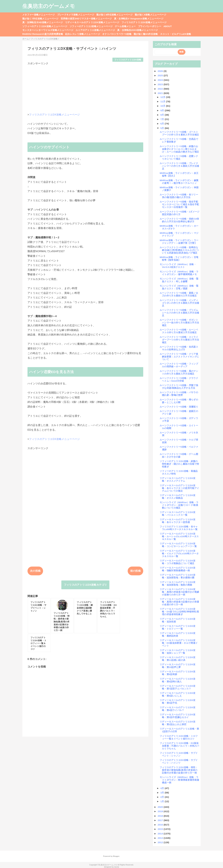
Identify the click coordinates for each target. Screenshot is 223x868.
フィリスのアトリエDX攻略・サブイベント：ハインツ (179, 761)
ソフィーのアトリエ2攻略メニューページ (91, 26)
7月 (163, 119)
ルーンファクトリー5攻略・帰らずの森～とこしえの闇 (179, 401)
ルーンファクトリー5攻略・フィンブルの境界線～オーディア (179, 365)
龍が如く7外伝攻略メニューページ (40, 19)
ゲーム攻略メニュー (125, 26)
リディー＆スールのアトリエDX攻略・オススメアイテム (178, 479)
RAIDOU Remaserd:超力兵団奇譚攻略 (43, 34)
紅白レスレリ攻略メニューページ (83, 34)
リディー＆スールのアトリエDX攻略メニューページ (92, 22)
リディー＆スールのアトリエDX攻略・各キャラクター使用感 (178, 521)
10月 (163, 106)
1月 (163, 801)
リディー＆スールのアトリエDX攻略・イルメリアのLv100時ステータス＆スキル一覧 (179, 553)
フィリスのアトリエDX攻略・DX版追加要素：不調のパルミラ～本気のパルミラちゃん (179, 746)
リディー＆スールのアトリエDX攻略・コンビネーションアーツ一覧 (178, 545)
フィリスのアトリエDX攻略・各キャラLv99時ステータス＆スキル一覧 (179, 528)
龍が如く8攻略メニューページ (150, 15)
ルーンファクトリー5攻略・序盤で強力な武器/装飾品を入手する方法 (179, 387)
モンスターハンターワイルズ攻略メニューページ (48, 30)
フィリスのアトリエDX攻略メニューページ (144, 22)
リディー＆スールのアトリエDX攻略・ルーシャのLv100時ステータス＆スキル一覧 (179, 536)
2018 (161, 816)
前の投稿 (135, 571)
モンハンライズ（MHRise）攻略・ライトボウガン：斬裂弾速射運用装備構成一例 (179, 780)
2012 (161, 842)
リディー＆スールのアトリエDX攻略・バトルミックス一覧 (178, 514)
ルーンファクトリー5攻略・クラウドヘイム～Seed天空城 (179, 379)
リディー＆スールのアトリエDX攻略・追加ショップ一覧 (178, 652)
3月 (163, 793)
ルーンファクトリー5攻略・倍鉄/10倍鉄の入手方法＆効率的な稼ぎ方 (179, 220)
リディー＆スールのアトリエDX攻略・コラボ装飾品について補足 (178, 562)
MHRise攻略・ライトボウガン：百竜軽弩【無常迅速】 (179, 259)
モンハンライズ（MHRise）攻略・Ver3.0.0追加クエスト (178, 266)
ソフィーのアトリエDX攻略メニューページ (45, 26)
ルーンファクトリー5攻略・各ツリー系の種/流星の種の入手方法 (179, 196)
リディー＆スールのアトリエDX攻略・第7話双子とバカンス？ (178, 687)
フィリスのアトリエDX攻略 (128, 60)
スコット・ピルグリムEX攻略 (176, 34)
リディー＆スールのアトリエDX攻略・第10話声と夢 (178, 666)
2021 (161, 93)
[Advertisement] (85, 87)
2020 (161, 807)
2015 (161, 829)
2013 (161, 838)
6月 (163, 124)
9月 (163, 110)
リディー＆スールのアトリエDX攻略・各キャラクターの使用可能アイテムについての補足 (179, 488)
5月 (163, 128)
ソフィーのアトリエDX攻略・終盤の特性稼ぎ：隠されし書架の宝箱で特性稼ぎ (179, 464)
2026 (161, 71)
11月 (163, 101)
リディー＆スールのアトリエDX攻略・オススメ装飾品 (178, 497)
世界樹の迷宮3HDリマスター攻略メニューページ (86, 19)
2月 (163, 797)
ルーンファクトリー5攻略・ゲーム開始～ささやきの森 (179, 455)
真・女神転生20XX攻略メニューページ (137, 30)
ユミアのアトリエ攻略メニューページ (95, 30)
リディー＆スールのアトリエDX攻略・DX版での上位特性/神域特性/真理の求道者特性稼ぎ (179, 612)
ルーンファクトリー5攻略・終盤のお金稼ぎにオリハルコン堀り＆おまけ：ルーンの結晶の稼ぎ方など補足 (179, 149)
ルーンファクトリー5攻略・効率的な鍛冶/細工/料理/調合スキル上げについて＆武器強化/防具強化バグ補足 (179, 250)
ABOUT (168, 26)
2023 (161, 84)
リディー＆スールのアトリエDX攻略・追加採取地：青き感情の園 (178, 576)
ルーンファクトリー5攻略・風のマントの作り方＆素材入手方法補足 (179, 372)
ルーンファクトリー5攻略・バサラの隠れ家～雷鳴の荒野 (179, 394)
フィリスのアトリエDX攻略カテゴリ (85, 585)
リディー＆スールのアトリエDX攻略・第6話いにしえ (178, 694)
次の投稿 (35, 571)
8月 (163, 115)
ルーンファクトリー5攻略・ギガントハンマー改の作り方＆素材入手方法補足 (179, 323)
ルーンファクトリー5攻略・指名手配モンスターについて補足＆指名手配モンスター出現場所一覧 (179, 204)
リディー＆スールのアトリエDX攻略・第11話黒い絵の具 (178, 659)
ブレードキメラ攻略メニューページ (76, 15)
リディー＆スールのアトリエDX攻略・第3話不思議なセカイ (178, 716)
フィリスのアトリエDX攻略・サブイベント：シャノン (179, 754)
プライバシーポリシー (150, 26)
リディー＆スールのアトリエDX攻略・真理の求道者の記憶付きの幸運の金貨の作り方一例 (179, 602)
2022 (161, 89)
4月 (163, 788)
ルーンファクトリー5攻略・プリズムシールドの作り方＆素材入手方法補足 (179, 313)
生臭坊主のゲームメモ (49, 6)
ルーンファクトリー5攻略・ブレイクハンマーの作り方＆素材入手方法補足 (179, 166)
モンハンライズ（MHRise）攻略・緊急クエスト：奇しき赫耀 (179, 280)
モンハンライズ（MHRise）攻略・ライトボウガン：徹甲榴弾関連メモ (179, 273)
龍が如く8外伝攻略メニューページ (114, 15)
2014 (161, 834)
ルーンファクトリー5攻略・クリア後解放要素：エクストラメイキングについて (179, 357)
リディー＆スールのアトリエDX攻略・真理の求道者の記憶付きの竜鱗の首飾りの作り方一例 (179, 592)
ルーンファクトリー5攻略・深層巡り (179, 407)
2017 (161, 820)
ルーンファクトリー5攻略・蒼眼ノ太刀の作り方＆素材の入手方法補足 (179, 294)
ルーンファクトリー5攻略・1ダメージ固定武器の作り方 (180, 213)
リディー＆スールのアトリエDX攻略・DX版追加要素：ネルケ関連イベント (179, 643)
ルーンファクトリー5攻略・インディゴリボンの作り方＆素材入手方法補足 (179, 303)
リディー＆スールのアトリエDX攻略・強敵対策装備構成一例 (178, 569)
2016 (161, 825)
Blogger (116, 856)
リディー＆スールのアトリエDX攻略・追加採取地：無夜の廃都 (178, 583)
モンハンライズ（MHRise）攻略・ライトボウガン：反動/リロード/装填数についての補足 (179, 505)
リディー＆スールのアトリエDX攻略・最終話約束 (178, 634)
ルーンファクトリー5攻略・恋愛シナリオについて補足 (179, 157)
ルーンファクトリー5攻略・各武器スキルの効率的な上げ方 (179, 348)
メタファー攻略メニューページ (39, 15)
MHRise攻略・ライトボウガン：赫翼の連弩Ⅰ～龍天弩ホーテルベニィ (179, 182)
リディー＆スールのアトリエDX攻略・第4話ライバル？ (178, 709)
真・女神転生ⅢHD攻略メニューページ (43, 22)
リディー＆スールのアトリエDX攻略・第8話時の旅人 (178, 680)
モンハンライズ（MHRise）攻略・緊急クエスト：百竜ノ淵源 (179, 287)
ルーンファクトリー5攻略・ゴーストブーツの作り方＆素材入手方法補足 (179, 133)
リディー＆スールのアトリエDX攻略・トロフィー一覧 (178, 627)
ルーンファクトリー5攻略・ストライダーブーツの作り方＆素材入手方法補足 (179, 340)
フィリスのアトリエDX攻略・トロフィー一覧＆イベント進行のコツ (179, 737)
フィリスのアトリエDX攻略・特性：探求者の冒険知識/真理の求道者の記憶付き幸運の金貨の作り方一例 (179, 770)
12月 (163, 97)
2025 (161, 75)
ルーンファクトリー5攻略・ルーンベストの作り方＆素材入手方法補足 (179, 331)
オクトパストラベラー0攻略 (117, 34)
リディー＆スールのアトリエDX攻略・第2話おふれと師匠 (178, 723)
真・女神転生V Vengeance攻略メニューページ (139, 19)
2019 (161, 811)
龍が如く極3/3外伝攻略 (146, 34)
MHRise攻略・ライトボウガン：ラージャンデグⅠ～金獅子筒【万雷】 (179, 242)
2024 (161, 80)
